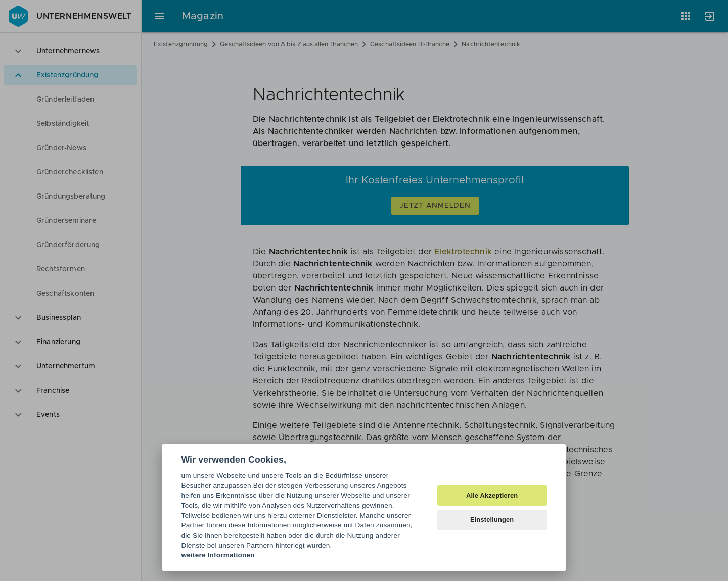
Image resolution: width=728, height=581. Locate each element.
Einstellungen (492, 520)
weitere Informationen (218, 555)
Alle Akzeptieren (492, 495)
